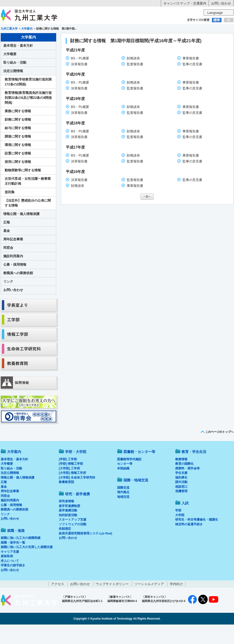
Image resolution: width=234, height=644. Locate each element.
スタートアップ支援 (73, 539)
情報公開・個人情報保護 (21, 233)
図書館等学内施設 (129, 479)
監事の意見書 (192, 84)
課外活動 (181, 501)
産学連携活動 (68, 530)
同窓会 (8, 267)
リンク (8, 301)
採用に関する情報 (18, 181)
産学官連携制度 (69, 525)
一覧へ (147, 216)
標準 (217, 20)
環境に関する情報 (18, 164)
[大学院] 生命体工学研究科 (77, 497)
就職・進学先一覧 (13, 562)
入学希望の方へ (24, 29)
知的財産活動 (68, 535)
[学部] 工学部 (68, 479)
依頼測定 (65, 548)
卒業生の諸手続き (13, 585)
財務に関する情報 (18, 139)
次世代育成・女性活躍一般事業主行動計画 (28, 201)
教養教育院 (66, 501)
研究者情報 (66, 521)
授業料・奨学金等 (187, 488)
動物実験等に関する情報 (23, 190)
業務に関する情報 (18, 130)
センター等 (125, 483)
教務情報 (181, 479)
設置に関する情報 (18, 173)
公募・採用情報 (15, 284)
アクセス (58, 603)
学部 (178, 530)
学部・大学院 (76, 471)
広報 (7, 242)
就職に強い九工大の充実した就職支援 (27, 566)
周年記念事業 (13, 259)
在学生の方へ (71, 29)
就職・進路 (131, 39)
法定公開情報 (13, 90)
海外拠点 (123, 512)
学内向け (176, 603)
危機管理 (181, 511)
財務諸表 (133, 78)
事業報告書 (191, 78)
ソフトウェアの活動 (73, 544)
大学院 (180, 535)
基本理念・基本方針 (18, 65)
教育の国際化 (184, 483)
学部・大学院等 (44, 39)
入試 (219, 39)
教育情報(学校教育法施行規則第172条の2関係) (28, 101)
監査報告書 (135, 84)
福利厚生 (181, 497)
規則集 (10, 211)
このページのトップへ (219, 451)
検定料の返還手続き (189, 544)
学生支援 (181, 492)
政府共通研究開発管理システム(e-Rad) (85, 553)
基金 (7, 250)
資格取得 (7, 576)
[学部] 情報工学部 (71, 483)
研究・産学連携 (161, 39)
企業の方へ (164, 29)
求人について (10, 580)
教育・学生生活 (103, 39)
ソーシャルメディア (149, 603)
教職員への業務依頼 (18, 292)
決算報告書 (79, 84)
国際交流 (123, 507)
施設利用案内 (13, 276)
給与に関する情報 (18, 147)
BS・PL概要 (80, 78)
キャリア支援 (10, 571)
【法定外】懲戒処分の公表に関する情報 (28, 222)
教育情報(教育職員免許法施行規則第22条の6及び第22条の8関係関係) (28, 117)
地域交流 (123, 516)
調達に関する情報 (18, 156)
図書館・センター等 (139, 471)
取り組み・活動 (15, 82)
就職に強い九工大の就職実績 (21, 557)
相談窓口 (181, 506)
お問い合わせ (221, 3)
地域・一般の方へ (210, 29)
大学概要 (10, 73)
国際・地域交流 (190, 39)
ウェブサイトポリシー (112, 603)
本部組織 (123, 488)
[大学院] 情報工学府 (72, 492)
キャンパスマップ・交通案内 (185, 3)
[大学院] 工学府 (69, 488)
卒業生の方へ (117, 29)
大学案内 (15, 39)
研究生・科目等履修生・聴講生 (197, 539)
